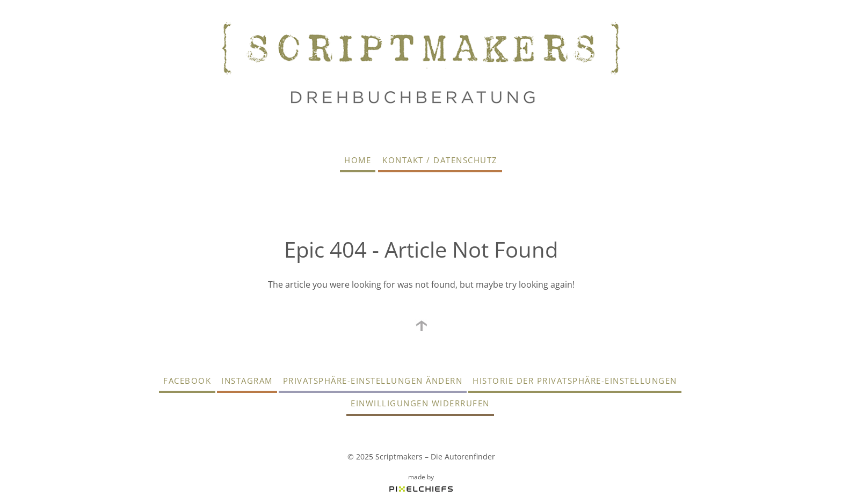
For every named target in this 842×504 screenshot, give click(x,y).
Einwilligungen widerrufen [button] (420, 403)
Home (358, 160)
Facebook (187, 381)
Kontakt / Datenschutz (440, 160)
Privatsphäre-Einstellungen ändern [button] (373, 381)
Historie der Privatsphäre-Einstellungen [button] (575, 381)
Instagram (247, 381)
